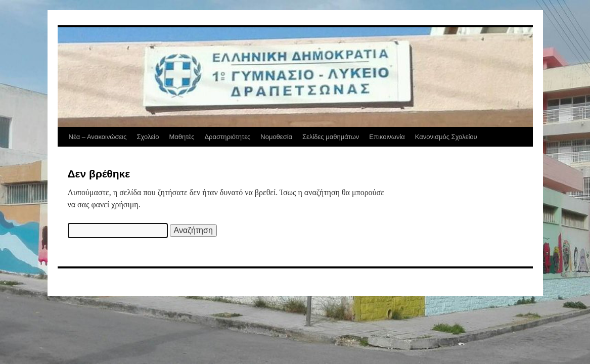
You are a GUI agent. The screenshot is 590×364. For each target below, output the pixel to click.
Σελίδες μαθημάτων (331, 137)
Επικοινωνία (387, 137)
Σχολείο (148, 137)
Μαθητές (181, 137)
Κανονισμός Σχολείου (446, 137)
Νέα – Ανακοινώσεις (98, 137)
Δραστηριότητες (227, 137)
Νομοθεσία (276, 137)
